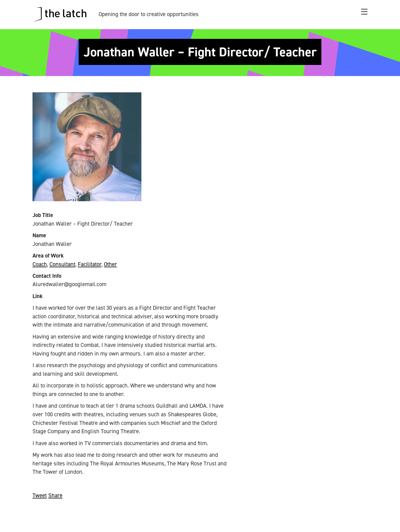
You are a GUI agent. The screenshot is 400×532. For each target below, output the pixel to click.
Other (110, 264)
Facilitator (90, 264)
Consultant (62, 264)
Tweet (40, 495)
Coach (40, 264)
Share (55, 495)
